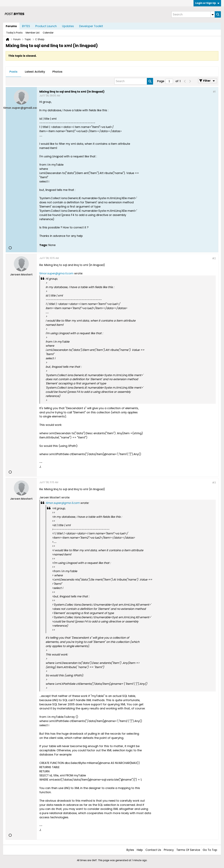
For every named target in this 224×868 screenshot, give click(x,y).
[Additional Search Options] (213, 14)
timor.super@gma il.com (56, 273)
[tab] (13, 72)
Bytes (130, 850)
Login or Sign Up (207, 3)
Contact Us (153, 850)
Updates (68, 26)
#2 (214, 258)
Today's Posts (14, 33)
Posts (13, 72)
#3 (214, 483)
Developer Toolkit (91, 26)
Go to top (210, 850)
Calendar (48, 33)
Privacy (169, 850)
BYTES (26, 26)
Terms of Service (188, 850)
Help (140, 850)
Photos (57, 72)
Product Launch (46, 26)
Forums (11, 26)
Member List (33, 33)
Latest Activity (35, 72)
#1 (214, 92)
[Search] (193, 14)
